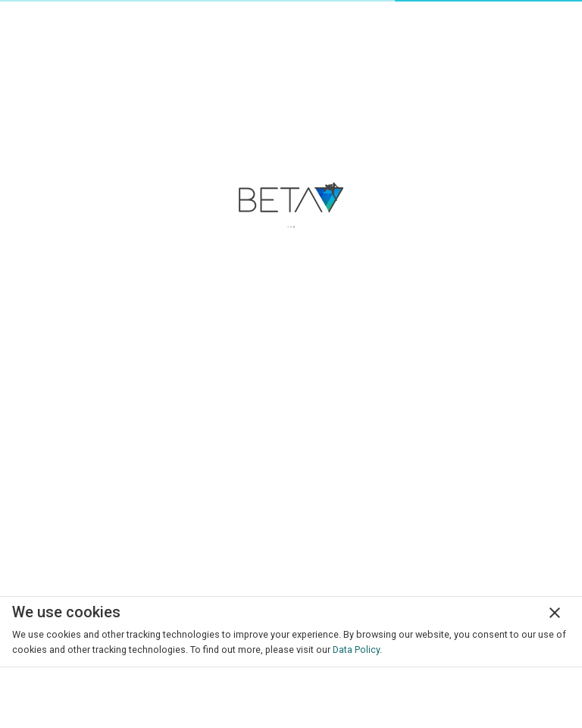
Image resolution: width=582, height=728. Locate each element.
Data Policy (356, 650)
